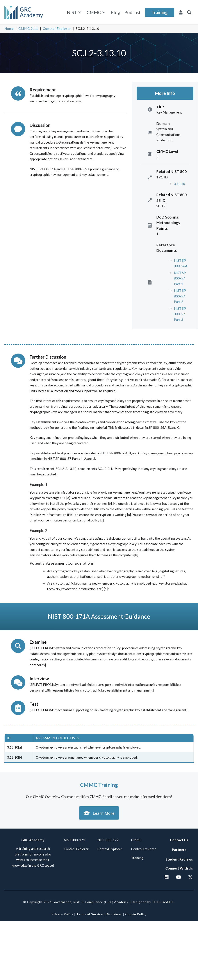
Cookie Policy (136, 914)
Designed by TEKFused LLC (153, 902)
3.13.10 (179, 184)
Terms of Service (90, 914)
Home (9, 28)
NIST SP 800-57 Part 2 (180, 296)
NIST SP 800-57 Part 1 (180, 278)
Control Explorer (57, 28)
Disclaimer (114, 914)
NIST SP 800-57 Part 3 (180, 314)
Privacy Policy (62, 914)
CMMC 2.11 (28, 28)
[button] (80, 12)
